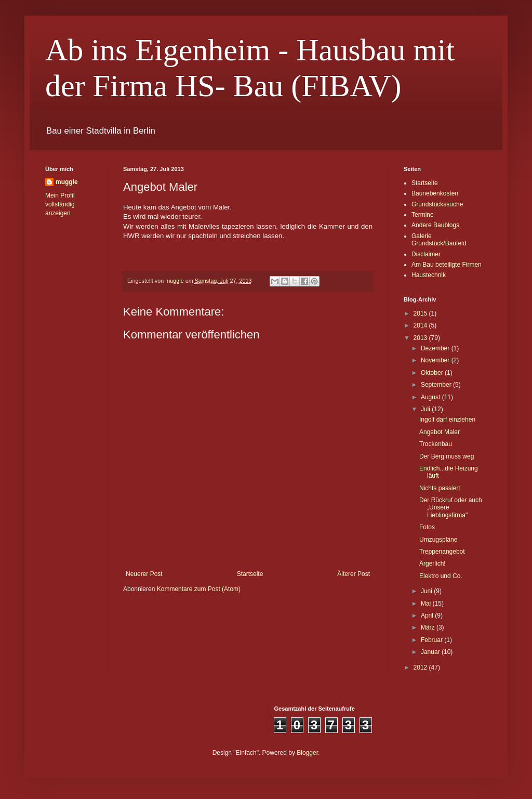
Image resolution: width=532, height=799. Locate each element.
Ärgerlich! (433, 564)
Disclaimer (426, 254)
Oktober (433, 373)
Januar (431, 652)
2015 (421, 313)
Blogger (307, 753)
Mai (427, 604)
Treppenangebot (442, 552)
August (431, 397)
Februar (433, 640)
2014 (421, 325)
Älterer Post (354, 574)
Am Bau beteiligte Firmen (447, 265)
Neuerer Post (144, 574)
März (429, 627)
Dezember (436, 348)
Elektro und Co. (441, 576)
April (428, 615)
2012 (421, 667)
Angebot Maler (440, 432)
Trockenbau (436, 444)
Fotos (427, 527)
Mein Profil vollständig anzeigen (60, 204)
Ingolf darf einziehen (447, 420)
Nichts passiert (440, 488)
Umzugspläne (438, 540)
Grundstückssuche (437, 204)
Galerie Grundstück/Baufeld (439, 240)
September (437, 385)
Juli (426, 409)
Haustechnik (429, 275)
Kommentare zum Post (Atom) (199, 589)
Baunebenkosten (435, 193)
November (436, 360)
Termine (423, 215)
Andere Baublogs (435, 225)
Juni (427, 591)
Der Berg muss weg (447, 456)
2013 (421, 338)
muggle (67, 182)
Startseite (250, 574)
